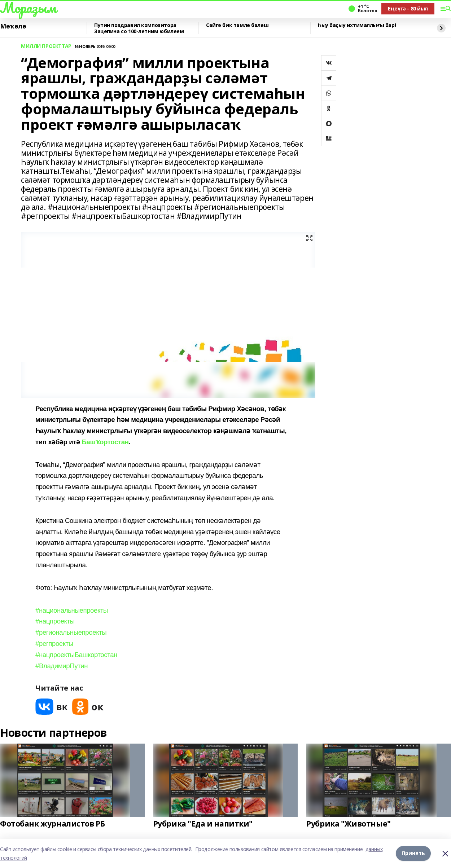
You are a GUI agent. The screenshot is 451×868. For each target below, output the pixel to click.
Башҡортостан (105, 442)
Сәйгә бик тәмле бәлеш (237, 25)
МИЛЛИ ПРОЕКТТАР (46, 46)
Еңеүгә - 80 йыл (408, 8)
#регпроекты (54, 644)
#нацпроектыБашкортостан (76, 655)
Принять (413, 853)
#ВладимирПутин (62, 666)
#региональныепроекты (71, 632)
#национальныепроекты (72, 610)
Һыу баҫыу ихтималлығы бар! (357, 25)
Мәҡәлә (13, 26)
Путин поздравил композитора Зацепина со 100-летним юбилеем (139, 28)
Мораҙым (28, 8)
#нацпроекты (55, 621)
